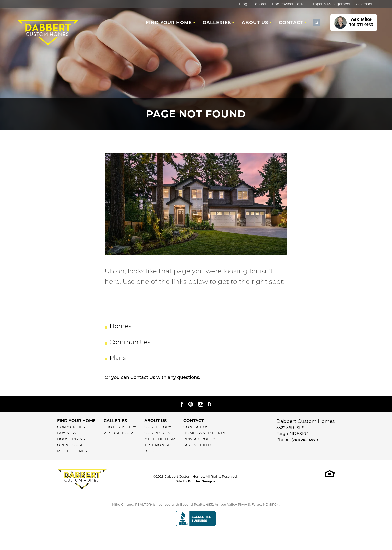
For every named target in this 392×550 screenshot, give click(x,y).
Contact (260, 4)
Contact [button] (291, 23)
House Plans (71, 439)
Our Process (159, 433)
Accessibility (198, 445)
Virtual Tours (119, 433)
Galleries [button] (217, 23)
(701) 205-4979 (305, 440)
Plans (118, 358)
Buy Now (67, 433)
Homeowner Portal (289, 4)
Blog (243, 4)
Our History (158, 427)
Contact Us (143, 378)
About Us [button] (255, 23)
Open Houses (72, 445)
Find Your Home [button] (169, 23)
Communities (130, 343)
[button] (317, 23)
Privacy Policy (200, 439)
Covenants (365, 4)
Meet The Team (160, 439)
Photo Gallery (120, 427)
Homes (120, 327)
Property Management (331, 4)
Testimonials (159, 445)
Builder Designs (202, 481)
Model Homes (72, 451)
